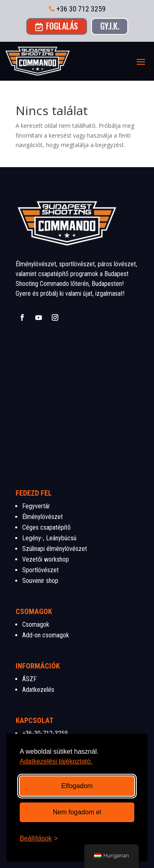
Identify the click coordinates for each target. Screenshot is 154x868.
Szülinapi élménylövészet (55, 549)
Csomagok (36, 624)
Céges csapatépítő (46, 527)
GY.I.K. (110, 26)
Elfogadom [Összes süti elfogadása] (77, 786)
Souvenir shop (40, 581)
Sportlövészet (40, 570)
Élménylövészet (43, 517)
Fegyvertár (36, 506)
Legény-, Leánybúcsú (49, 538)
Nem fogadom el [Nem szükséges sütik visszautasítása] (77, 812)
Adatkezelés (38, 690)
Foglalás (57, 26)
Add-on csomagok (46, 635)
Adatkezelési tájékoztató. (56, 761)
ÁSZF (29, 679)
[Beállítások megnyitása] (39, 839)
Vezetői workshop (46, 559)
